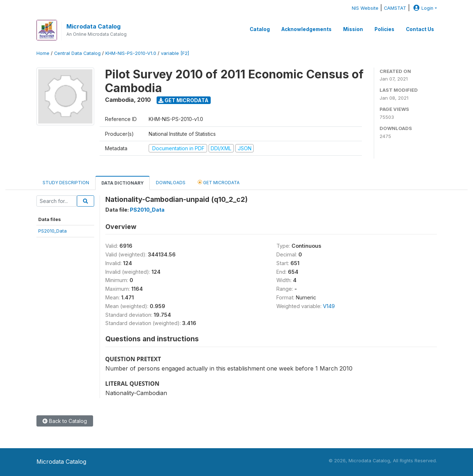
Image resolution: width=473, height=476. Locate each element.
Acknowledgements (306, 29)
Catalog (260, 29)
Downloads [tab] (171, 183)
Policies (384, 29)
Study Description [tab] (66, 183)
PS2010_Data (52, 231)
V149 (329, 306)
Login (422, 8)
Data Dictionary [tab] (122, 183)
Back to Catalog (65, 421)
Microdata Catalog (93, 26)
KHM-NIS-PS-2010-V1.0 (131, 53)
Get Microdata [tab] (219, 182)
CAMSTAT (395, 8)
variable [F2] (175, 53)
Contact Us (420, 29)
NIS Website (365, 8)
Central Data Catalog (77, 53)
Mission (353, 29)
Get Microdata (183, 100)
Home (43, 53)
